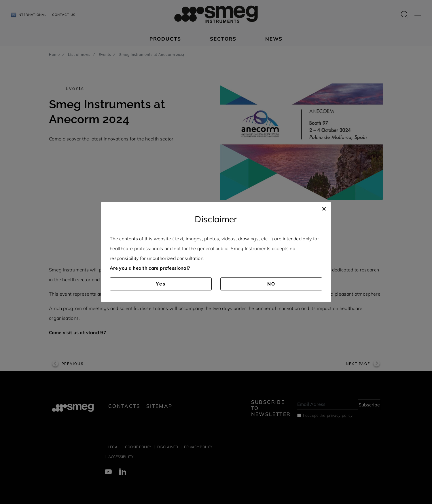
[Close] (324, 208)
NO (271, 284)
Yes (161, 284)
